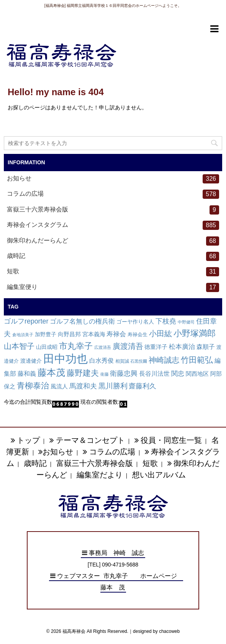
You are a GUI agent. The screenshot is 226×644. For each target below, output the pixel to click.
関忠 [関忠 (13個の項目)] (178, 374)
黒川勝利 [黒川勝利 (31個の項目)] (113, 386)
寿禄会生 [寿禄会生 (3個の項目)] (138, 334)
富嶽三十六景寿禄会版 (113, 210)
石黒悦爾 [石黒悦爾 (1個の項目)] (139, 361)
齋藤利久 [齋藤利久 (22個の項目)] (142, 386)
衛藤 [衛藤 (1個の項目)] (105, 374)
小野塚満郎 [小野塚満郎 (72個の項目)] (195, 333)
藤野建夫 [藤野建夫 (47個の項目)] (83, 373)
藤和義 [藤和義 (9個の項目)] (27, 374)
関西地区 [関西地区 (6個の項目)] (197, 374)
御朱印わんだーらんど (113, 241)
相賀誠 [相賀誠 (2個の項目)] (122, 361)
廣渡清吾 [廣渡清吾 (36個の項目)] (128, 346)
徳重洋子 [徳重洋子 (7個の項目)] (156, 347)
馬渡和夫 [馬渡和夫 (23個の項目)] (83, 386)
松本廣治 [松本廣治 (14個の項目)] (182, 347)
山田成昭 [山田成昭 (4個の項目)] (47, 347)
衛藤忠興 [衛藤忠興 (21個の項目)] (124, 373)
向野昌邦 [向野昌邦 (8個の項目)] (69, 334)
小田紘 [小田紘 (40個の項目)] (160, 334)
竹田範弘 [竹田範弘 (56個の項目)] (197, 360)
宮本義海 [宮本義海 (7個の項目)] (94, 334)
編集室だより (100, 475)
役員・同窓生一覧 (168, 440)
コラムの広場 (113, 194)
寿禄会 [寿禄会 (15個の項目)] (116, 334)
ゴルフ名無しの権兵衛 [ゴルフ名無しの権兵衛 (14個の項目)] (82, 321)
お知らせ (113, 179)
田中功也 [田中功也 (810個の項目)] (66, 359)
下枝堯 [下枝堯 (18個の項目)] (166, 321)
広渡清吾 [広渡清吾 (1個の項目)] (103, 347)
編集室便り (113, 287)
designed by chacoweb (156, 631)
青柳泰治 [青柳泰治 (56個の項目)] (33, 386)
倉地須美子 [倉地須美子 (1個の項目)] (23, 335)
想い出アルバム (159, 475)
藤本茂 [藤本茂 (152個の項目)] (51, 372)
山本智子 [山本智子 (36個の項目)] (19, 346)
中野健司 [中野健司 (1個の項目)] (186, 322)
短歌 (113, 272)
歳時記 (113, 256)
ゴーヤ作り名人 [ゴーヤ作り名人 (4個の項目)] (135, 322)
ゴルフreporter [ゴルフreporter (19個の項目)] (26, 321)
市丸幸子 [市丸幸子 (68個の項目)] (76, 346)
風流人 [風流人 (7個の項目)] (59, 386)
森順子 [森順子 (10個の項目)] (206, 347)
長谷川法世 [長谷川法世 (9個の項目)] (154, 374)
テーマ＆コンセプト (87, 440)
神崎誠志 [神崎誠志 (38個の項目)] (164, 360)
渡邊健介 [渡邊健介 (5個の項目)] (31, 361)
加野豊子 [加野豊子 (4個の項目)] (46, 334)
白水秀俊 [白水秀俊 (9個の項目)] (102, 361)
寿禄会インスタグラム (113, 225)
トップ (25, 440)
